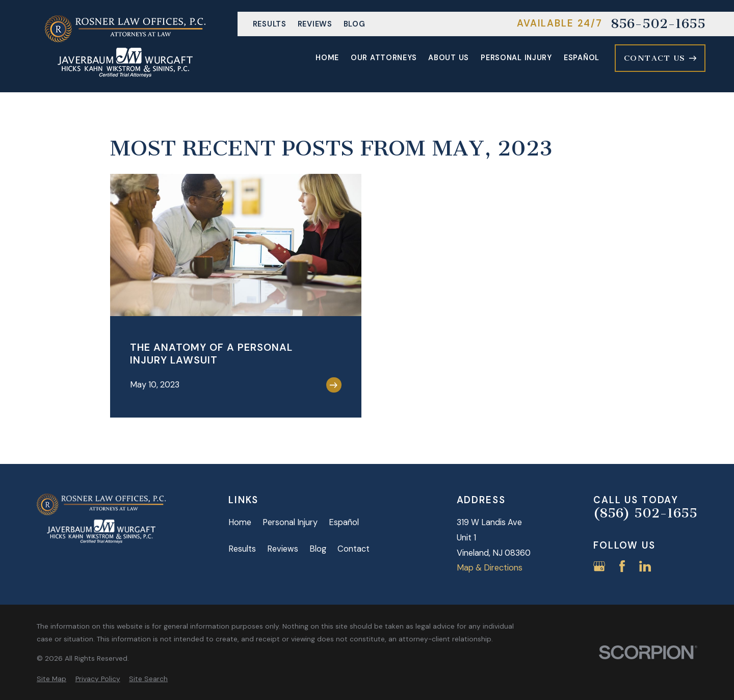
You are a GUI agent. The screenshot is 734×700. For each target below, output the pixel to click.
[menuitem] (51, 679)
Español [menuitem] (582, 58)
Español (344, 522)
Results (270, 24)
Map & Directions (490, 568)
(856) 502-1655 (645, 513)
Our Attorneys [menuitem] (384, 58)
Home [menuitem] (327, 58)
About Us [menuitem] (449, 58)
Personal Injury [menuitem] (516, 58)
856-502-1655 (658, 24)
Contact (353, 549)
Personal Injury (290, 522)
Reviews (315, 24)
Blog (355, 24)
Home (240, 522)
